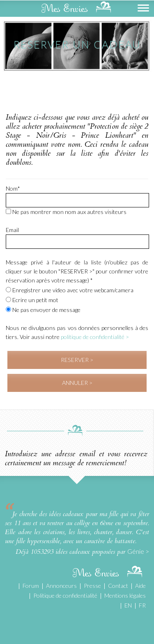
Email (12, 230)
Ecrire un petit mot (32, 300)
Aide (140, 586)
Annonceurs (61, 586)
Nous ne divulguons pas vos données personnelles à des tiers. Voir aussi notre (77, 332)
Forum (31, 586)
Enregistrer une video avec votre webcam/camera (70, 290)
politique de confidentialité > (95, 337)
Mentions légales (125, 595)
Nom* (13, 188)
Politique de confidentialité (65, 595)
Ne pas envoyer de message (43, 310)
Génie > (138, 551)
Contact (118, 586)
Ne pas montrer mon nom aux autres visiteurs (66, 212)
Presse (92, 586)
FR (142, 605)
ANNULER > (77, 383)
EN (128, 605)
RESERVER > (77, 360)
